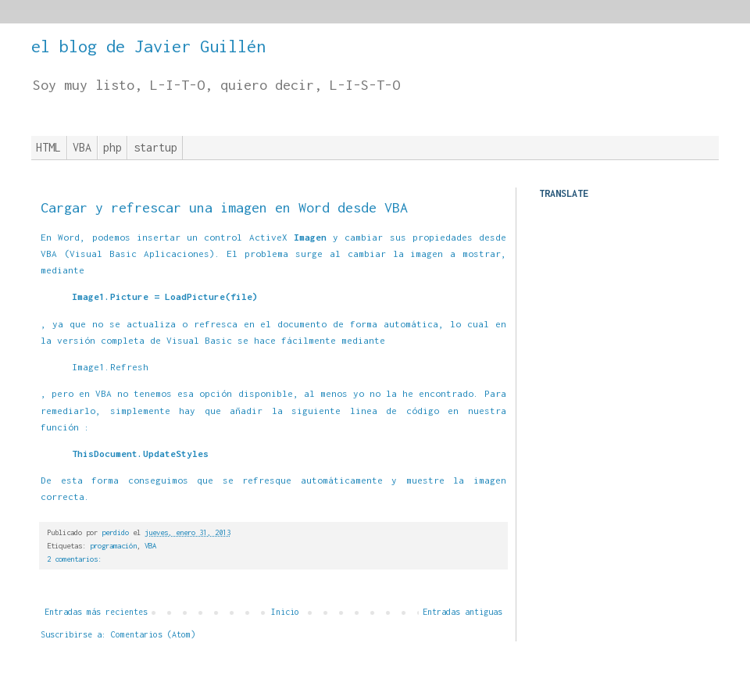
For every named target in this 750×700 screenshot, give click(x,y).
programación (113, 546)
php (112, 147)
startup (155, 147)
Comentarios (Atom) (153, 634)
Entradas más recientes (96, 612)
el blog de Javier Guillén (148, 46)
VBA (82, 147)
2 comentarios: (74, 559)
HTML (48, 147)
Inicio (285, 612)
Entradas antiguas (462, 612)
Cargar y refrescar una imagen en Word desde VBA (224, 207)
